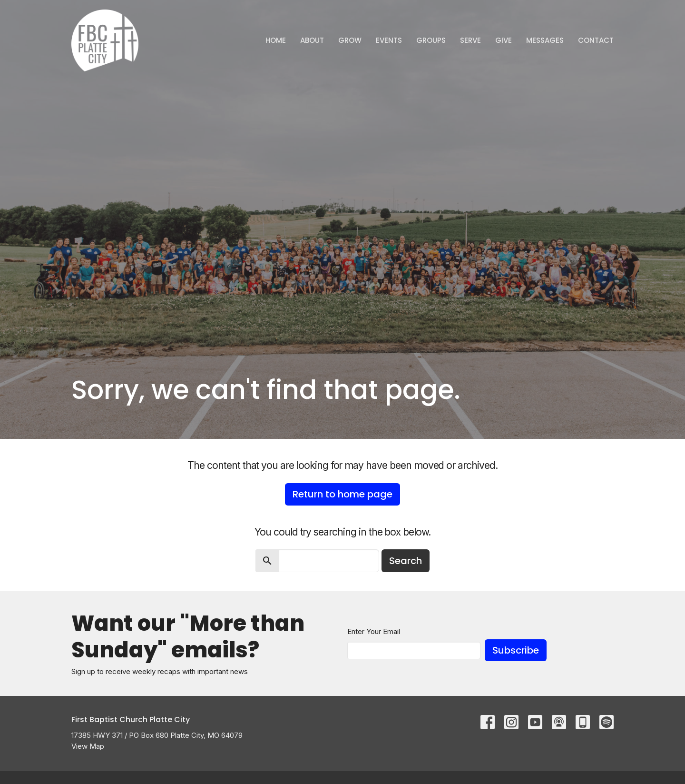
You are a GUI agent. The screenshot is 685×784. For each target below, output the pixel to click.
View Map (88, 746)
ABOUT (312, 40)
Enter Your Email (374, 631)
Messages (545, 40)
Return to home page (342, 494)
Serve (470, 40)
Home (276, 40)
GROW (350, 40)
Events (389, 40)
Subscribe (516, 650)
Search (406, 561)
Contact (596, 40)
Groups (431, 40)
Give (504, 40)
